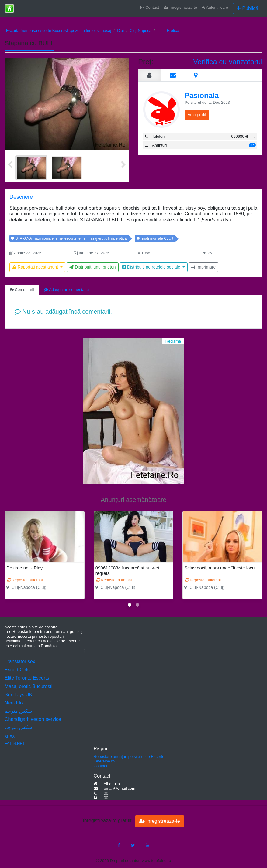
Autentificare (215, 7)
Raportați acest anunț (36, 267)
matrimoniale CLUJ (157, 238)
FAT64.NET (15, 743)
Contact (150, 7)
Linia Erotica (168, 30)
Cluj (120, 30)
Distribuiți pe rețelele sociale (152, 267)
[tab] (149, 75)
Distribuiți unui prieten (93, 267)
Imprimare (203, 267)
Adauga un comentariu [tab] (66, 290)
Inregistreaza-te (180, 7)
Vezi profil (197, 115)
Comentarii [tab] (22, 290)
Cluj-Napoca (140, 30)
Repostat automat (25, 580)
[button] (130, 605)
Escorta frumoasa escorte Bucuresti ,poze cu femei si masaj (59, 30)
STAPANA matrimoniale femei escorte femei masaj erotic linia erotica (71, 238)
